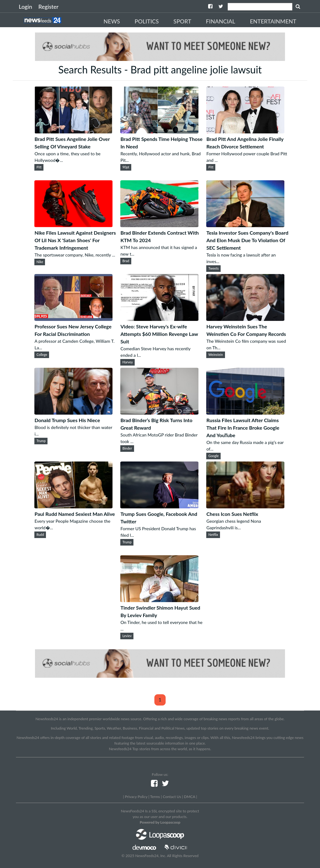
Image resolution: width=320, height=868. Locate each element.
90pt (126, 167)
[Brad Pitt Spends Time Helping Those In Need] (159, 131)
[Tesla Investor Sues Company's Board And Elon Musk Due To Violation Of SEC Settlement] (245, 225)
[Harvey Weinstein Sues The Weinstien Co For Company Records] (245, 319)
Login (25, 7)
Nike (40, 262)
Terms (155, 797)
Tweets (214, 268)
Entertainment (273, 21)
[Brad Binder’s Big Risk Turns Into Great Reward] (159, 413)
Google (214, 456)
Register (48, 7)
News (112, 21)
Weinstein (216, 355)
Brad (126, 261)
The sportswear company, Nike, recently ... (75, 255)
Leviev (127, 636)
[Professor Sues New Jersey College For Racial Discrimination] (73, 319)
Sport (182, 21)
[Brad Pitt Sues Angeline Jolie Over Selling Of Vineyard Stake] (73, 131)
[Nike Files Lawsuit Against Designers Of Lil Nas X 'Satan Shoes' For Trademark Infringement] (73, 225)
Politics (147, 21)
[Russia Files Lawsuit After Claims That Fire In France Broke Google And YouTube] (245, 413)
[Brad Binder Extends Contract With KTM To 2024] (159, 225)
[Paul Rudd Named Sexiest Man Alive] (73, 506)
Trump (41, 441)
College (42, 355)
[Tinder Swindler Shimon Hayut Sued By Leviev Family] (159, 600)
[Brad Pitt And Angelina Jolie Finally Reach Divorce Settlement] (245, 131)
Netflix (213, 535)
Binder (127, 448)
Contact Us (172, 797)
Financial (221, 21)
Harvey (128, 362)
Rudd (40, 535)
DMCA (190, 797)
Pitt (39, 167)
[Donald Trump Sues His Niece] (73, 413)
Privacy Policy (136, 797)
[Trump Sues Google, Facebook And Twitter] (159, 506)
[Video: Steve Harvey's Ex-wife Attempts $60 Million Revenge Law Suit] (159, 319)
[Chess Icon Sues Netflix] (245, 506)
